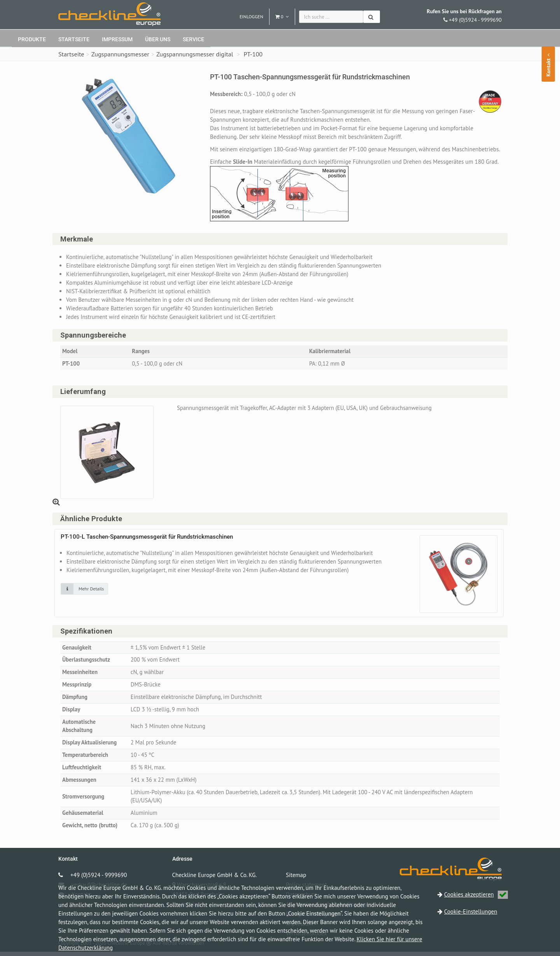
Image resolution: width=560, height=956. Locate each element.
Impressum (117, 39)
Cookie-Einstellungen (471, 911)
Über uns (158, 39)
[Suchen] (372, 17)
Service (193, 39)
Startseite (74, 39)
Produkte (32, 39)
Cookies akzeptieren (476, 894)
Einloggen (251, 17)
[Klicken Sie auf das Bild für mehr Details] (84, 590)
